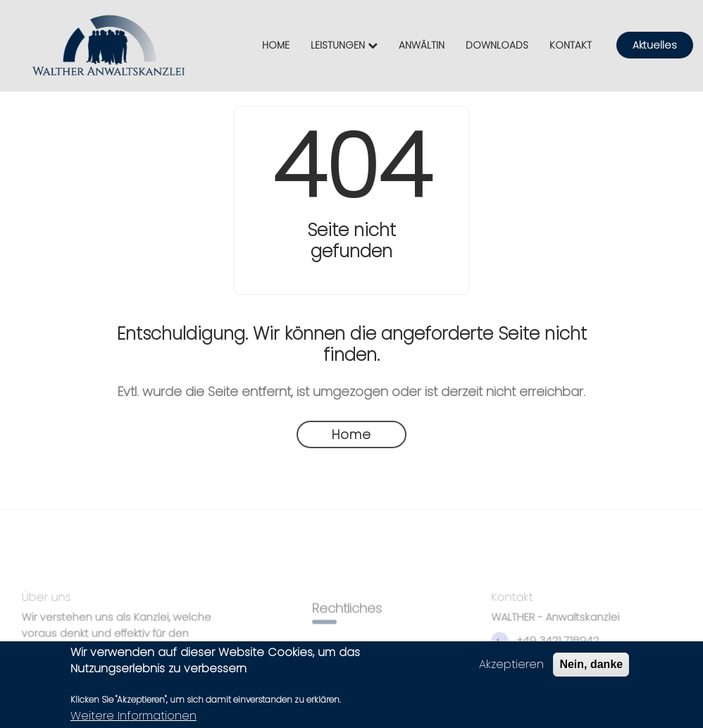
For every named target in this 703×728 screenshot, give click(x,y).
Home (351, 434)
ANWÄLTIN (422, 45)
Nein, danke (591, 667)
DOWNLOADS (497, 45)
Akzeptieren (511, 667)
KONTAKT (571, 45)
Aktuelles (655, 45)
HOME (276, 45)
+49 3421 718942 (549, 643)
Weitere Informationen (133, 718)
